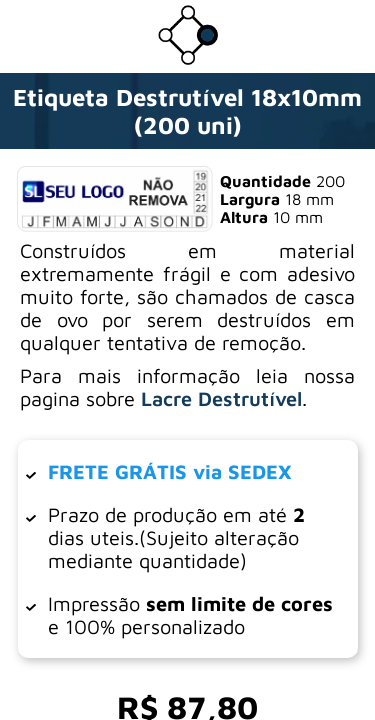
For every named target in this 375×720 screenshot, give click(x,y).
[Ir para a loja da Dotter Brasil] (188, 59)
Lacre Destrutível (221, 398)
